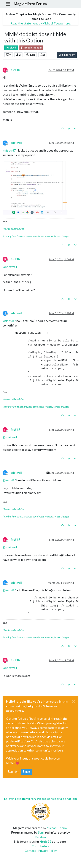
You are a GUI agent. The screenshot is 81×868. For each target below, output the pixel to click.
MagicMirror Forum (30, 4)
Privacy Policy (47, 851)
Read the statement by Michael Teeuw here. (41, 23)
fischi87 (15, 70)
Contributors (41, 846)
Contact (30, 851)
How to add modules (13, 229)
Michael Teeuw (57, 828)
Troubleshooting (31, 48)
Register (13, 772)
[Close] (73, 702)
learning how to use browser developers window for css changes (36, 236)
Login (26, 772)
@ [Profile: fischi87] (9, 150)
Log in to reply (67, 55)
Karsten (40, 837)
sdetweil (16, 143)
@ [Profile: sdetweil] (10, 267)
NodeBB (45, 841)
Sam (41, 832)
